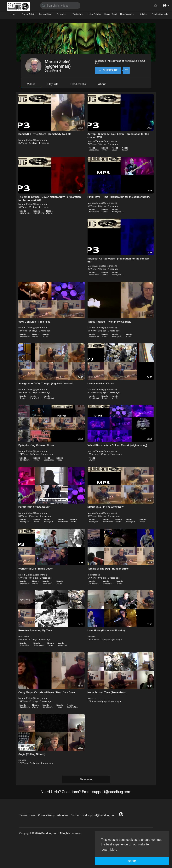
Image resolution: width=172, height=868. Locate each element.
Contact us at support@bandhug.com (94, 815)
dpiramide (24, 637)
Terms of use (27, 815)
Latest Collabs (94, 14)
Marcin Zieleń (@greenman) (58, 64)
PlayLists (53, 84)
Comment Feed (45, 14)
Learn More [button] (109, 850)
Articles (144, 14)
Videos (31, 84)
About (102, 84)
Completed (61, 14)
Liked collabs (78, 84)
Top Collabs (78, 14)
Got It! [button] (132, 861)
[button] (166, 5)
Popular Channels (160, 14)
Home (12, 14)
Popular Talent (111, 14)
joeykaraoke (94, 575)
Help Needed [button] (127, 14)
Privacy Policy (46, 815)
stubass (92, 637)
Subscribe (108, 70)
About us (63, 815)
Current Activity (29, 14)
